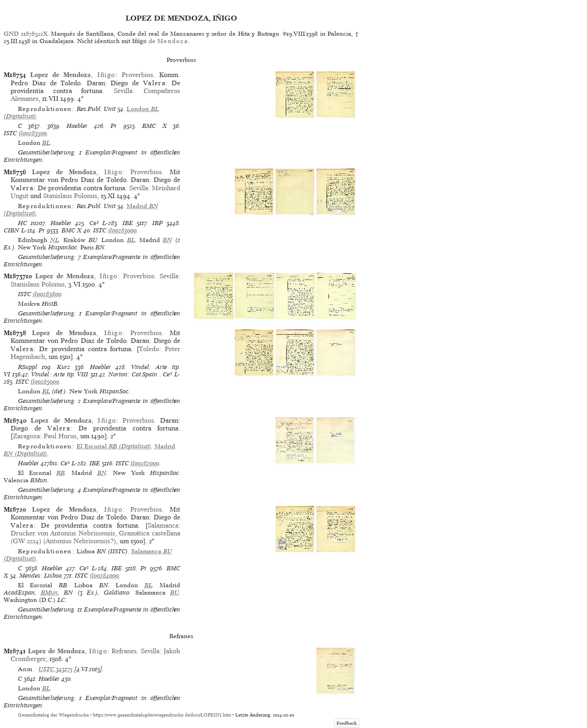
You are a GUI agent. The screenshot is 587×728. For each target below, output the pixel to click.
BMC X (154, 126)
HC (22, 223)
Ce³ (94, 223)
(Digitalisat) (114, 446)
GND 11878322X (26, 34)
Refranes (124, 651)
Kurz (64, 367)
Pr (114, 126)
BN (167, 240)
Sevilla (123, 91)
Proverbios (137, 75)
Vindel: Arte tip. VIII (60, 374)
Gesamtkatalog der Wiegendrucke (53, 715)
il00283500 (33, 133)
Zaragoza (26, 436)
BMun (49, 593)
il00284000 (104, 576)
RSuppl (28, 367)
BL (46, 143)
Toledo (149, 349)
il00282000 (145, 463)
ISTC (10, 133)
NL (54, 240)
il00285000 (45, 382)
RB (61, 473)
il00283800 (47, 294)
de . (161, 41)
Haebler (77, 126)
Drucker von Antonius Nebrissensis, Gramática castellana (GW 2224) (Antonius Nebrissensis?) (95, 537)
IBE (128, 223)
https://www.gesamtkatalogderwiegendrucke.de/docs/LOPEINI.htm (162, 715)
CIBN (11, 230)
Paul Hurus (60, 436)
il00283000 (122, 230)
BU (174, 593)
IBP (158, 223)
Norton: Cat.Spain (133, 374)
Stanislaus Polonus (70, 196)
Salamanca (163, 525)
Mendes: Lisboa (41, 576)
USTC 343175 (55, 669)
